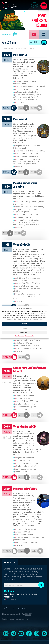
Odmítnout (24, 328)
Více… (21, 108)
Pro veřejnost (34, 34)
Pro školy (44, 34)
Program (10, 34)
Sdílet (34, 108)
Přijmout (24, 324)
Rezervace (7, 108)
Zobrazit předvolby (24, 332)
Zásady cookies (20, 336)
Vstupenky (7, 357)
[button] (47, 308)
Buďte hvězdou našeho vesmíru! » (16, 619)
